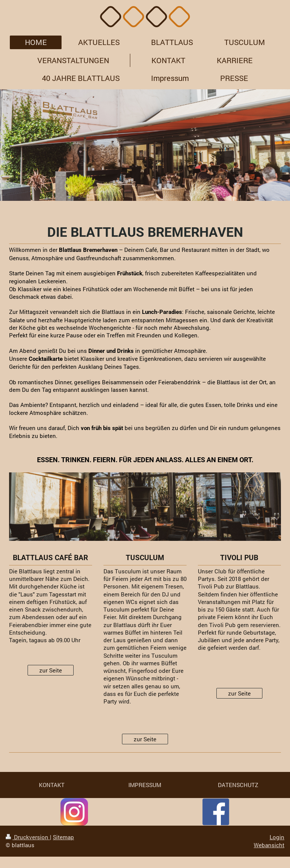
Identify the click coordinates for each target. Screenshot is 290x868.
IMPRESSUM (145, 785)
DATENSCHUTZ (238, 785)
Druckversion (28, 837)
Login (277, 837)
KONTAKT (52, 785)
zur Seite (51, 670)
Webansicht (269, 845)
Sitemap (63, 837)
